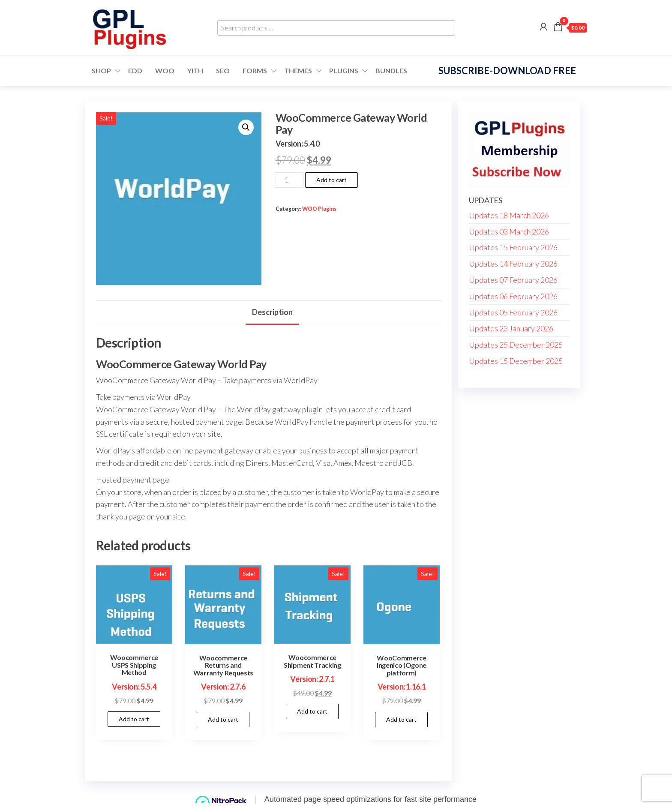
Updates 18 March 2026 (509, 215)
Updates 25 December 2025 (516, 345)
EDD (135, 70)
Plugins (344, 70)
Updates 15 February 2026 (513, 247)
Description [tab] (272, 312)
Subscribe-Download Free (507, 70)
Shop (101, 70)
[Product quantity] (289, 180)
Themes (298, 70)
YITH (195, 70)
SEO (223, 70)
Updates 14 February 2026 (513, 264)
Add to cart (331, 180)
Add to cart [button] (134, 719)
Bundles (391, 70)
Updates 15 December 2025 (516, 361)
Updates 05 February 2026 (513, 312)
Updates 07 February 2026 (513, 280)
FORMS (255, 70)
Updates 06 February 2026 (513, 296)
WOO (165, 70)
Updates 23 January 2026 (511, 328)
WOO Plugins (319, 209)
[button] (246, 127)
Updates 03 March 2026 (509, 231)
